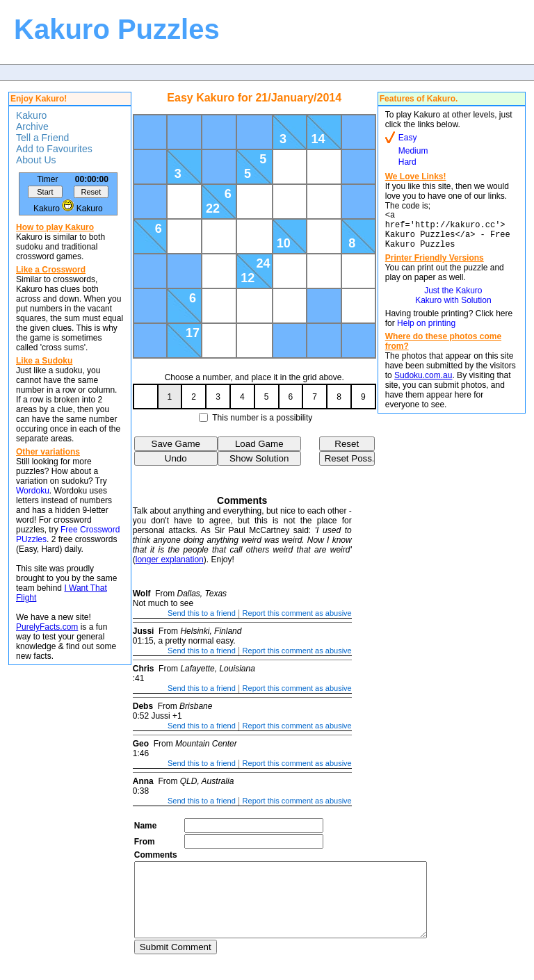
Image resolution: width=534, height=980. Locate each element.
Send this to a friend (202, 613)
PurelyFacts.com (47, 627)
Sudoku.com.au (423, 384)
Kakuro (31, 115)
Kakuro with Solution (453, 309)
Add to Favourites (54, 149)
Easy (408, 138)
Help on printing (426, 332)
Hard (407, 162)
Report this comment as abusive (297, 613)
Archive (32, 126)
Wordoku (33, 491)
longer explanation (170, 560)
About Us (36, 160)
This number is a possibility (262, 418)
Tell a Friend (42, 138)
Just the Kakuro (453, 299)
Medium (413, 151)
